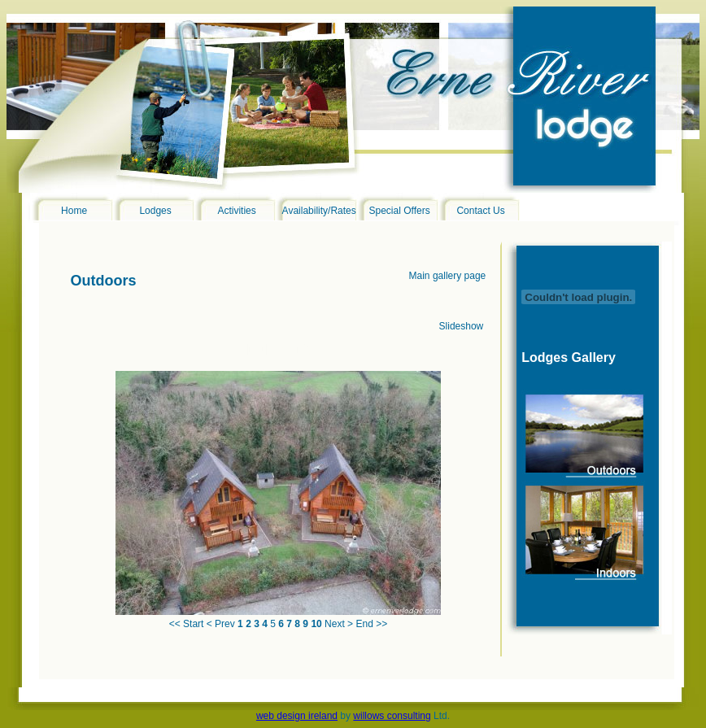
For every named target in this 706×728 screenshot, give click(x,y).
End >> (371, 624)
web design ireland (297, 716)
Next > (339, 624)
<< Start (187, 624)
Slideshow (462, 326)
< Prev (221, 624)
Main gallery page (448, 276)
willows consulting (392, 716)
